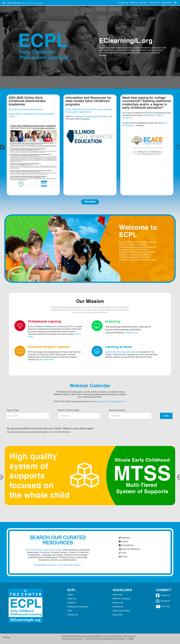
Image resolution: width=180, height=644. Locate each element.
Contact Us (73, 615)
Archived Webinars (129, 549)
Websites (125, 538)
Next (176, 146)
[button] (18, 476)
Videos (124, 542)
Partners (71, 603)
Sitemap (6, 637)
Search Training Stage (69, 410)
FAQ (70, 611)
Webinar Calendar (139, 3)
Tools (123, 553)
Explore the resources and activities (122, 352)
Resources (155, 3)
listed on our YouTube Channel (110, 402)
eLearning (123, 3)
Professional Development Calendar (91, 117)
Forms (123, 557)
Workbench (167, 3)
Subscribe (118, 615)
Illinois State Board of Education (112, 639)
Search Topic (13, 410)
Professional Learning (78, 607)
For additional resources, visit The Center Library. (58, 565)
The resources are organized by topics (44, 550)
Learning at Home (121, 611)
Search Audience (117, 410)
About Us (72, 599)
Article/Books (126, 545)
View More (90, 202)
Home (70, 595)
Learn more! (132, 333)
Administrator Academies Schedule (26, 110)
